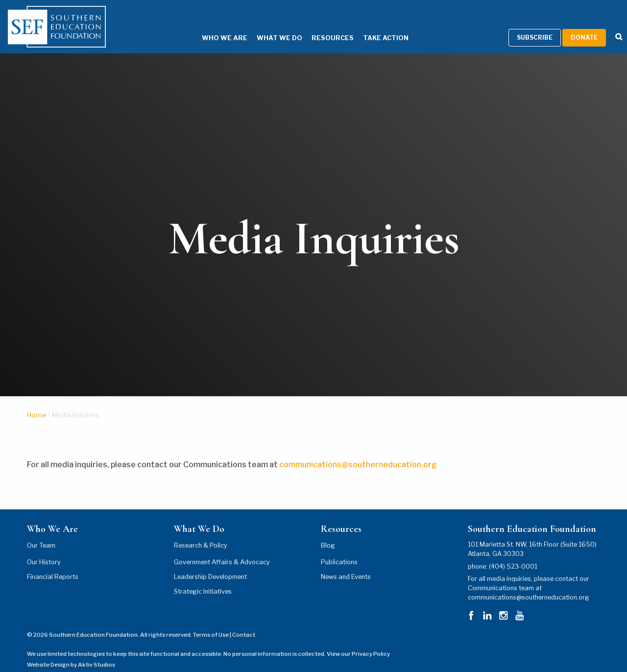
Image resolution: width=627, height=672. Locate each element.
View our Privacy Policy (358, 641)
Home (37, 402)
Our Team (41, 533)
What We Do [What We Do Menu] (265, 26)
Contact (244, 623)
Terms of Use (211, 623)
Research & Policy (201, 533)
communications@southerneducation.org (360, 452)
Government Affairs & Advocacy (222, 549)
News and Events (346, 564)
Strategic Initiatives (203, 579)
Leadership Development (210, 564)
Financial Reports (53, 564)
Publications (339, 549)
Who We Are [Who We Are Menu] (210, 26)
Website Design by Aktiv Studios (71, 652)
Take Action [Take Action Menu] (371, 26)
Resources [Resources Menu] (318, 26)
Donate (584, 25)
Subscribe (535, 25)
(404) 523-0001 (513, 554)
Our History (44, 549)
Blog (328, 533)
